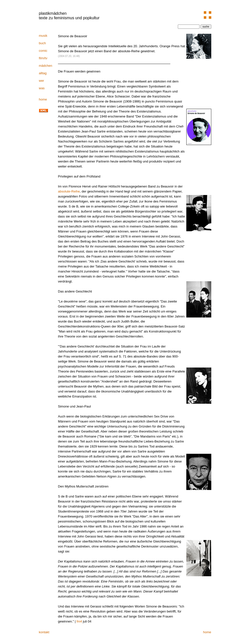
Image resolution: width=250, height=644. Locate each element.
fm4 (79, 621)
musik (43, 36)
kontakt (44, 632)
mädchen (46, 66)
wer (42, 81)
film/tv (43, 58)
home (43, 99)
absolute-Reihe (69, 191)
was (42, 88)
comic (43, 51)
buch (42, 43)
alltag (43, 73)
